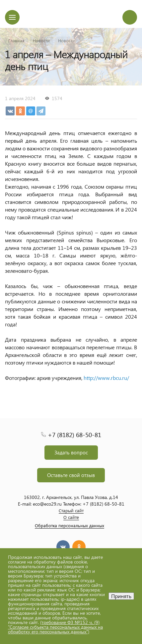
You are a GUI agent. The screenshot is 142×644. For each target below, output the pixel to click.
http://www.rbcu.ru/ (106, 378)
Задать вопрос (71, 452)
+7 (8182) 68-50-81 (74, 435)
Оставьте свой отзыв (71, 475)
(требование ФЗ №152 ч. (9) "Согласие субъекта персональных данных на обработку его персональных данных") (55, 627)
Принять (121, 596)
